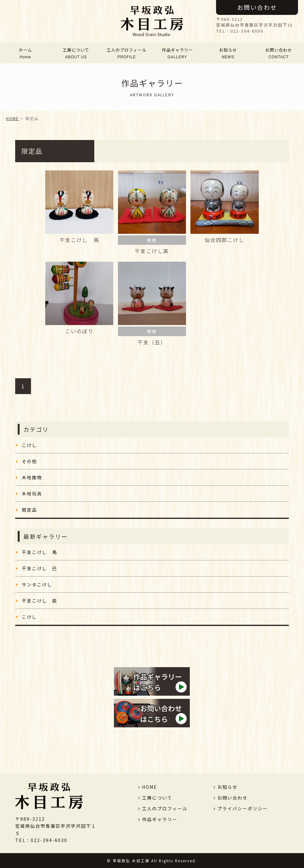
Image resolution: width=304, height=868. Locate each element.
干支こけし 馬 (40, 552)
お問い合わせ (257, 7)
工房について (76, 53)
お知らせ (228, 53)
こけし (29, 445)
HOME (12, 118)
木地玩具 (32, 494)
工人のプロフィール (127, 53)
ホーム (25, 53)
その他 (29, 461)
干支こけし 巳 (40, 568)
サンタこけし (37, 584)
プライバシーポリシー (243, 808)
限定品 (29, 510)
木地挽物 (32, 477)
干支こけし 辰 (40, 601)
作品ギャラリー (177, 53)
